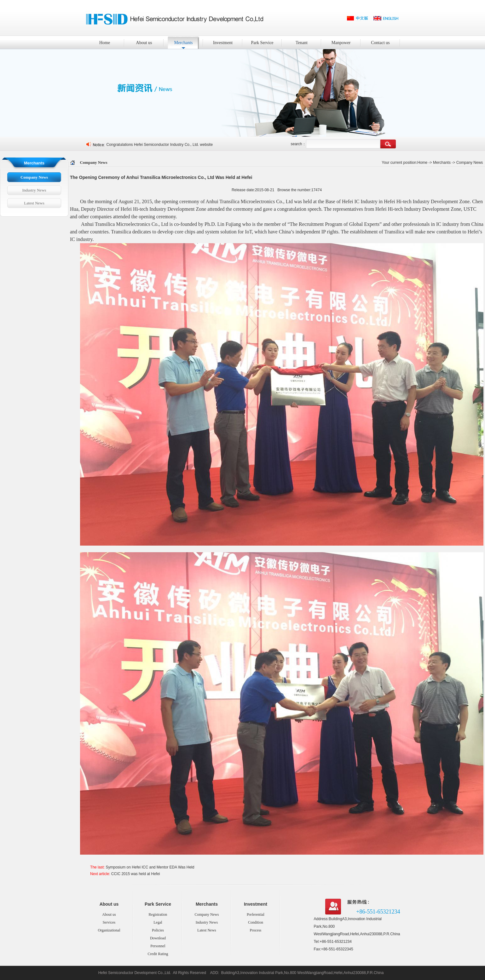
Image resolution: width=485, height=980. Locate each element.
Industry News (34, 190)
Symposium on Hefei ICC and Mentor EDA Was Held (150, 867)
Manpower (345, 42)
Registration (158, 914)
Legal (158, 922)
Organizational (109, 930)
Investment (227, 42)
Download (158, 938)
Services (109, 922)
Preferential (256, 914)
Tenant (302, 43)
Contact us (384, 42)
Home (105, 43)
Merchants (187, 42)
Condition (256, 922)
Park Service (265, 42)
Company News (34, 177)
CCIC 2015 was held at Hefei (136, 874)
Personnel (158, 946)
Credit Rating (158, 954)
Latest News (34, 203)
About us (149, 42)
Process (256, 930)
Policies (158, 930)
